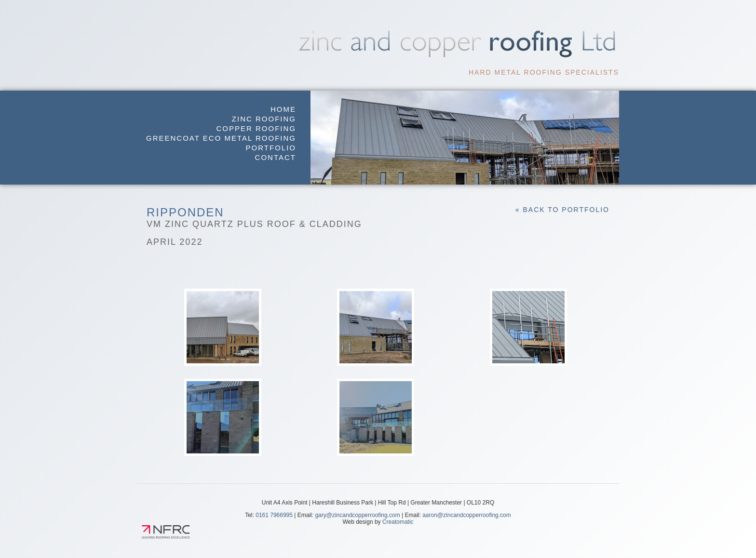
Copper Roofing (256, 128)
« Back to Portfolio (562, 210)
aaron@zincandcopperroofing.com (467, 515)
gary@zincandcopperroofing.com (357, 515)
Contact (276, 157)
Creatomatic (398, 522)
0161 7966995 (274, 515)
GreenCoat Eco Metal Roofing (221, 138)
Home (283, 109)
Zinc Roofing (264, 119)
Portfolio (271, 148)
